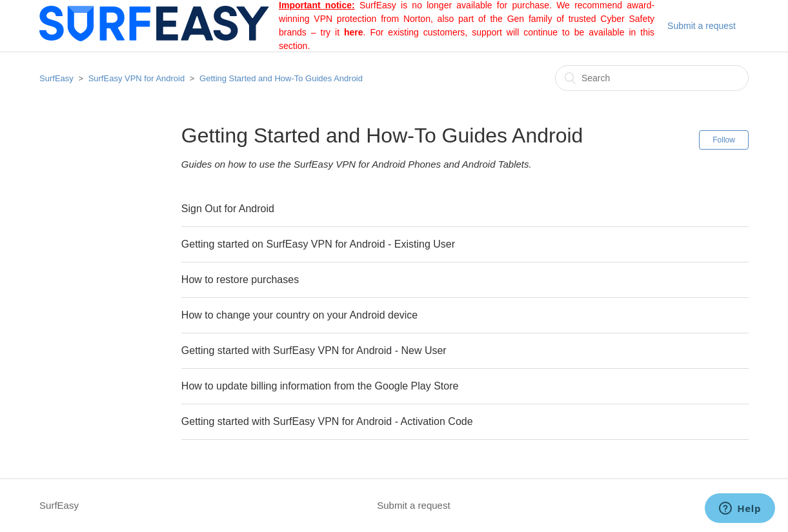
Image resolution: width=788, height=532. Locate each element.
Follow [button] (724, 140)
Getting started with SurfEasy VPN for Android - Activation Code (327, 421)
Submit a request (702, 26)
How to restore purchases (240, 280)
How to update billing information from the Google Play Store (320, 386)
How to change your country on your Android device (299, 315)
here (354, 32)
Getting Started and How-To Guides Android (281, 78)
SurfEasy (56, 78)
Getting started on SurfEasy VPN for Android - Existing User (318, 244)
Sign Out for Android (228, 209)
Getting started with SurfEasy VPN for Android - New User (314, 350)
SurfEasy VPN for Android (137, 78)
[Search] (652, 78)
